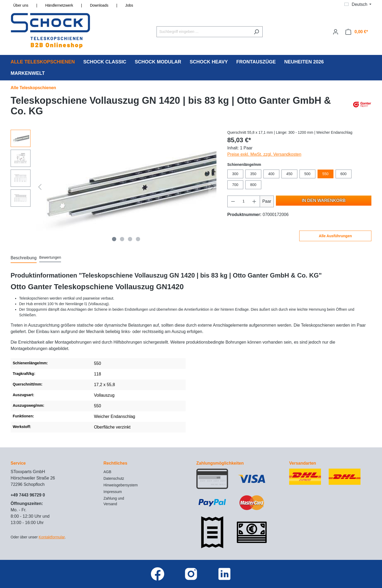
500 (307, 174)
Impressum (113, 492)
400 (271, 174)
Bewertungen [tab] (50, 257)
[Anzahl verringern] (233, 201)
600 (343, 174)
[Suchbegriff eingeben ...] (203, 32)
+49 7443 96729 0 (28, 495)
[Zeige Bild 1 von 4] (114, 239)
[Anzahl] (244, 201)
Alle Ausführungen (335, 236)
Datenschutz (114, 478)
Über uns (21, 5)
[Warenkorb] (357, 32)
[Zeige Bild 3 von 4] (130, 239)
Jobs (129, 5)
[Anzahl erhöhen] (254, 201)
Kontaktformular (52, 537)
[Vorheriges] (40, 187)
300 (235, 174)
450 (289, 174)
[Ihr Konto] (336, 32)
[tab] (24, 258)
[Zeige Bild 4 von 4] (138, 239)
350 (253, 174)
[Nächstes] (212, 187)
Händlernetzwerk (59, 5)
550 (325, 174)
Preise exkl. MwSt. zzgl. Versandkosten (264, 154)
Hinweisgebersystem (121, 485)
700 (235, 185)
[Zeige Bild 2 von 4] (122, 239)
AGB (107, 472)
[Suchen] (256, 32)
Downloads (99, 5)
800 (253, 185)
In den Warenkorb (324, 200)
